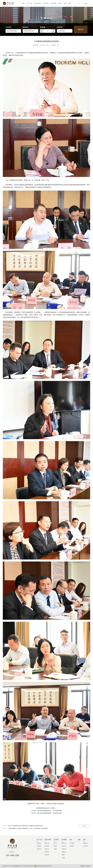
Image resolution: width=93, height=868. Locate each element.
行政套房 (47, 855)
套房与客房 (38, 3)
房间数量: (43, 27)
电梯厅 (63, 855)
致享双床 (47, 852)
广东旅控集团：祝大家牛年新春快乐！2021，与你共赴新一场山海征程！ (28, 828)
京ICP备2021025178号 (28, 866)
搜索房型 (81, 29)
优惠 (65, 3)
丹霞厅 (55, 849)
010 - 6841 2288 (12, 855)
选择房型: (60, 27)
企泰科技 (88, 866)
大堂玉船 (64, 849)
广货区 (63, 858)
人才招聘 (85, 846)
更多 (70, 3)
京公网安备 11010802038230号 (43, 866)
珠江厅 (55, 843)
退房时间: (26, 27)
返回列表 (84, 826)
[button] (65, 31)
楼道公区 (64, 843)
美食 (60, 3)
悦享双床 (47, 846)
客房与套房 (48, 840)
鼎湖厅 (55, 846)
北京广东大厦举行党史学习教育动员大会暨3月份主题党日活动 (25, 826)
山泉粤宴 (72, 846)
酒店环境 (39, 849)
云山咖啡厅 (72, 843)
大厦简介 (39, 843)
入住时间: (8, 27)
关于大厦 (29, 3)
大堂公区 (64, 846)
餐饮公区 (64, 852)
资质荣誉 (39, 846)
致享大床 (47, 849)
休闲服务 (54, 3)
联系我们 (85, 843)
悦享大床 (47, 843)
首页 (23, 3)
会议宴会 (46, 3)
